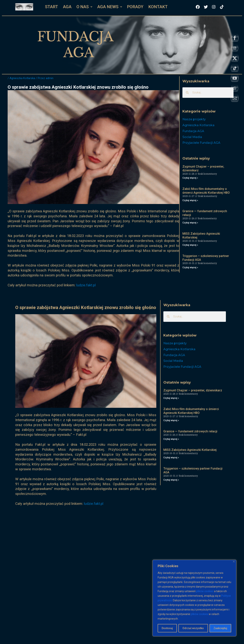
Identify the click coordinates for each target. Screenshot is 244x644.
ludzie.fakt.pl (86, 285)
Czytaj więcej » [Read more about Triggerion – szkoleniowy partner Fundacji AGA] (190, 267)
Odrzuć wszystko (193, 628)
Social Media (192, 137)
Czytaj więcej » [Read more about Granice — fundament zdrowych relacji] (190, 223)
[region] (194, 598)
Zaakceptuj (220, 628)
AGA (67, 7)
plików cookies (205, 591)
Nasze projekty (194, 119)
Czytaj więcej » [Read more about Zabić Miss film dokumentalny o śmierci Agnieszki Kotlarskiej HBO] (190, 200)
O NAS (84, 7)
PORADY (135, 7)
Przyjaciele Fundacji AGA (201, 143)
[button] (84, 7)
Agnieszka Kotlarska (22, 78)
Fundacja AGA (193, 131)
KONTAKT (158, 7)
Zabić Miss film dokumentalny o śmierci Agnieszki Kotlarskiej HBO (206, 191)
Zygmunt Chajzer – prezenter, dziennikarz (193, 390)
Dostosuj (167, 628)
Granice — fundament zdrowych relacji (190, 431)
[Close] (234, 562)
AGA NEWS (110, 7)
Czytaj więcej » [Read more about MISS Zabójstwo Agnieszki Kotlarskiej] (190, 245)
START (51, 7)
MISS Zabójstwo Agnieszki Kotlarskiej (190, 450)
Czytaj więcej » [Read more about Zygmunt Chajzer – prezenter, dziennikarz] (190, 178)
